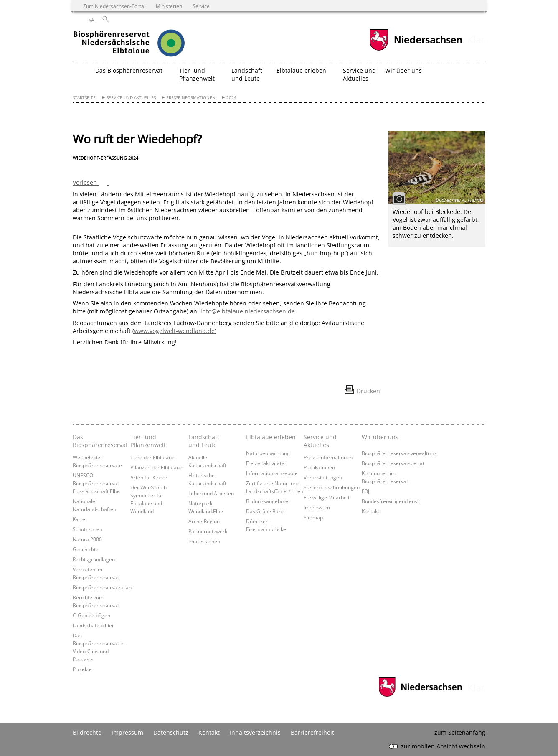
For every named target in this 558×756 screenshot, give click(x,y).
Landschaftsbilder (93, 625)
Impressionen (204, 541)
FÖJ (365, 491)
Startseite (84, 98)
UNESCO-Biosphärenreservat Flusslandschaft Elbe (96, 483)
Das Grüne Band (265, 511)
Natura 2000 (87, 539)
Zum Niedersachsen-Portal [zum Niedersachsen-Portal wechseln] (114, 6)
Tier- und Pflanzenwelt (148, 441)
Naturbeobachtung (268, 453)
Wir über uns (380, 437)
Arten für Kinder (149, 477)
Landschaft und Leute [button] (247, 74)
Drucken (368, 391)
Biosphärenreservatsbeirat (393, 463)
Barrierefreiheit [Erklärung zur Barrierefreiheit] (312, 732)
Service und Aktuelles (131, 98)
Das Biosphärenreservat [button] (129, 70)
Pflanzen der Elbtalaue (156, 467)
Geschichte (86, 549)
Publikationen (319, 467)
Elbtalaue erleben (271, 437)
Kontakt (370, 511)
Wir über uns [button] (403, 70)
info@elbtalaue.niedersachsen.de (248, 311)
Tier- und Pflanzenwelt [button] (197, 74)
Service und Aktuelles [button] (359, 74)
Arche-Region (204, 521)
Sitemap (313, 517)
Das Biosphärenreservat (99, 441)
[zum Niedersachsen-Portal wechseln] (416, 50)
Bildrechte (87, 732)
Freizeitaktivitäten (267, 463)
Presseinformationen (191, 98)
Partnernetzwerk (208, 531)
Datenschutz (171, 732)
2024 (231, 98)
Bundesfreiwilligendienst (390, 501)
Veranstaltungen (323, 477)
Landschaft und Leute (204, 441)
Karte (79, 519)
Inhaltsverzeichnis (255, 732)
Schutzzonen (88, 529)
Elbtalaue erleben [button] (301, 70)
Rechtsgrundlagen (94, 559)
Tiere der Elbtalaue (152, 457)
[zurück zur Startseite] (146, 44)
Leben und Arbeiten (211, 493)
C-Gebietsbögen (91, 615)
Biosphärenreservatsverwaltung (399, 453)
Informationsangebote (272, 473)
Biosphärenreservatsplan (102, 587)
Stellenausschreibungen (332, 487)
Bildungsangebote (267, 501)
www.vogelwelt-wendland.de (174, 331)
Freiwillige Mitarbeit (327, 497)
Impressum (317, 507)
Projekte (82, 669)
